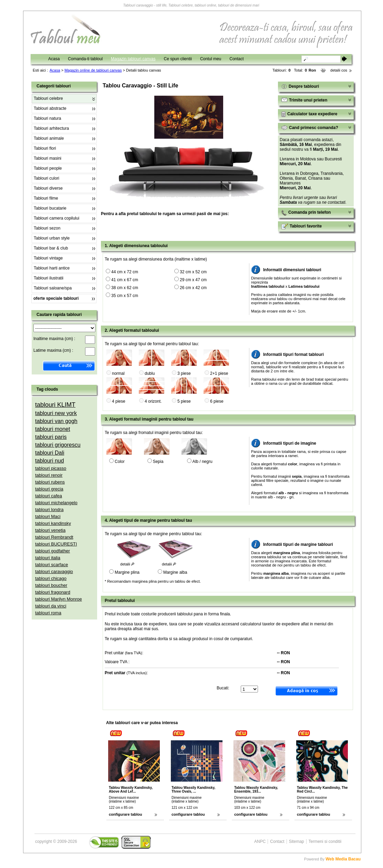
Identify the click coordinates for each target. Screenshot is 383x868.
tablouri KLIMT (55, 405)
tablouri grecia (49, 489)
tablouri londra (49, 510)
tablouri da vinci (51, 606)
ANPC (260, 841)
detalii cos (339, 70)
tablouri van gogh (56, 421)
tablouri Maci (48, 516)
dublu (150, 373)
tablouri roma (48, 613)
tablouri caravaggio (54, 571)
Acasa (54, 59)
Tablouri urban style (52, 238)
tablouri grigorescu (58, 445)
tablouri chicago (51, 578)
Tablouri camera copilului (56, 218)
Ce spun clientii (178, 59)
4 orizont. (153, 401)
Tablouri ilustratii (49, 278)
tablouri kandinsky (53, 523)
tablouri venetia (50, 530)
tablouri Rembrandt (54, 537)
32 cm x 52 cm (193, 272)
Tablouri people (48, 168)
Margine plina (127, 572)
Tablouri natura (47, 118)
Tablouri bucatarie (50, 208)
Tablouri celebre (48, 98)
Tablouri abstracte (50, 108)
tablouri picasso (51, 468)
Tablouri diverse (48, 188)
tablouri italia (48, 558)
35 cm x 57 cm (125, 296)
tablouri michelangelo (56, 503)
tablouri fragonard (53, 592)
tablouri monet (53, 429)
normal (118, 373)
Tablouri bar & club (51, 248)
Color (120, 462)
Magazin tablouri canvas (133, 59)
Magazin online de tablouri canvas (93, 70)
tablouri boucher (51, 585)
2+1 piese (219, 373)
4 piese (119, 401)
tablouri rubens (50, 482)
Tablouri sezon (47, 228)
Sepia (158, 462)
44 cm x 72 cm (125, 272)
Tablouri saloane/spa (53, 288)
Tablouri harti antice (52, 268)
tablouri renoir (49, 475)
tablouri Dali (50, 453)
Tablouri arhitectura (51, 128)
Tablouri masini (48, 158)
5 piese (184, 401)
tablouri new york (56, 413)
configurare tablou (126, 814)
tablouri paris (51, 437)
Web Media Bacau (343, 859)
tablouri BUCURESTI (56, 544)
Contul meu (211, 59)
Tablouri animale (49, 138)
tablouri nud (50, 461)
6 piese (217, 401)
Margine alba (175, 572)
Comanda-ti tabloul (85, 59)
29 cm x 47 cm (193, 280)
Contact (236, 59)
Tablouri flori (45, 148)
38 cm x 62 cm (125, 288)
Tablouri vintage (48, 258)
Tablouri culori (46, 178)
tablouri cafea (49, 496)
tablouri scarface (51, 565)
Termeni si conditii (325, 841)
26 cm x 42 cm (193, 288)
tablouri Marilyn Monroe (59, 599)
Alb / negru (203, 462)
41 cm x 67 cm (125, 280)
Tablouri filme (46, 198)
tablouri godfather (53, 551)
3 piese (184, 373)
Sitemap (297, 841)
